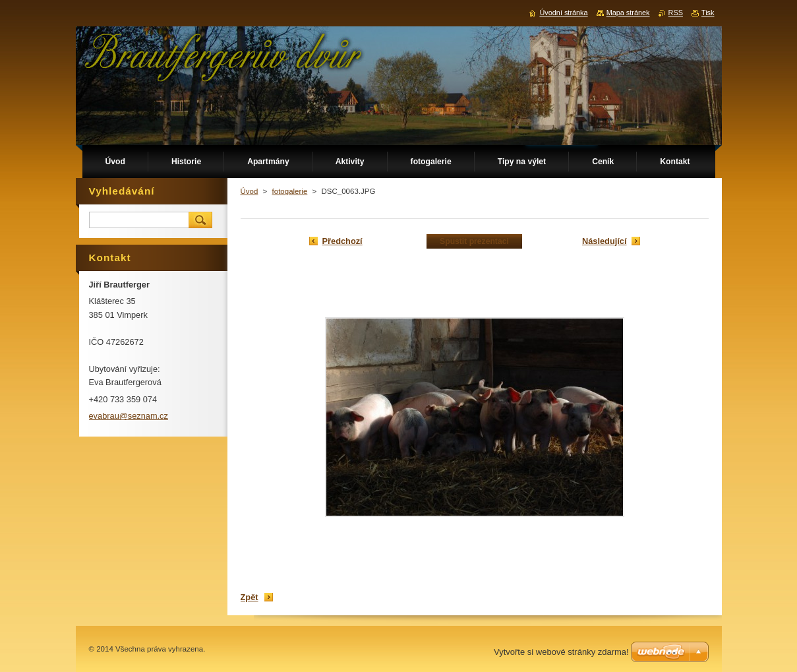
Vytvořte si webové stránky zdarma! (561, 652)
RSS (676, 13)
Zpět (250, 597)
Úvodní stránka (563, 13)
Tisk (708, 13)
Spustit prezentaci (474, 241)
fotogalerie (290, 191)
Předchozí (342, 241)
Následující (605, 241)
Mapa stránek (628, 13)
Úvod (250, 191)
